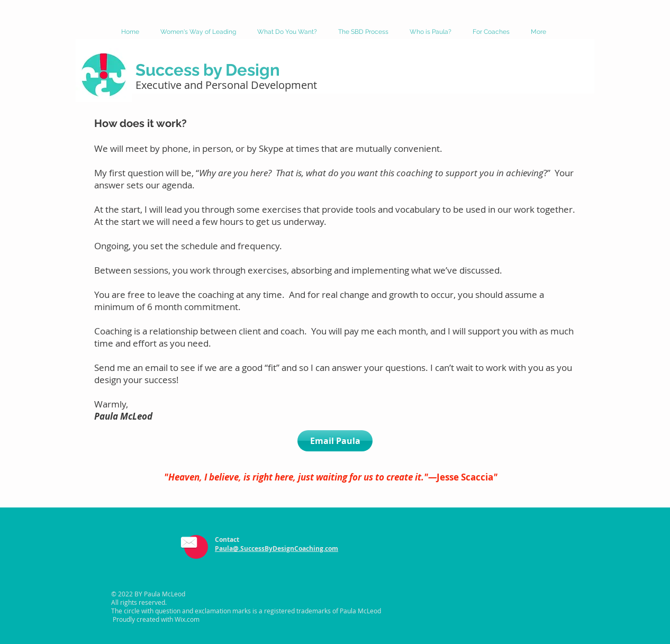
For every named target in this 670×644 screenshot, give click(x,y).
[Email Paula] (335, 441)
